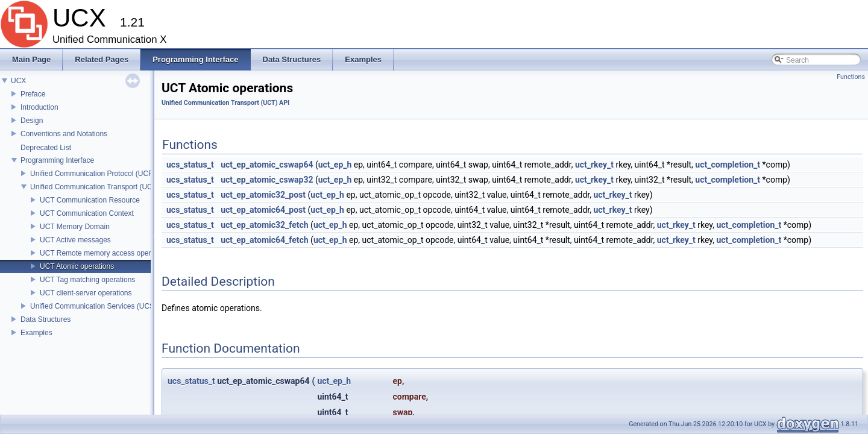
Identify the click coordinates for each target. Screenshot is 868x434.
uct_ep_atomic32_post (263, 195)
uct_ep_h (335, 165)
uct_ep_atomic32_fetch (264, 225)
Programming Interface (57, 160)
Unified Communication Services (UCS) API (100, 306)
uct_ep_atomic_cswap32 (267, 180)
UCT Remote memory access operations (105, 253)
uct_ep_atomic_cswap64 (267, 165)
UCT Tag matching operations (87, 280)
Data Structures (46, 319)
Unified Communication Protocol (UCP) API (99, 174)
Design (32, 121)
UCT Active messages (75, 240)
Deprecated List (46, 148)
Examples (36, 333)
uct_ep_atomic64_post (263, 210)
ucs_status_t (190, 165)
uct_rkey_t (594, 165)
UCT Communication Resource (90, 200)
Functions (851, 77)
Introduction (39, 107)
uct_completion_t (728, 165)
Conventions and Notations (64, 134)
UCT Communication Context (87, 213)
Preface (33, 94)
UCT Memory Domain (75, 227)
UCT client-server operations (86, 293)
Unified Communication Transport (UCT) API (101, 187)
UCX (18, 81)
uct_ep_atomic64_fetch (264, 240)
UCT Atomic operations (77, 266)
